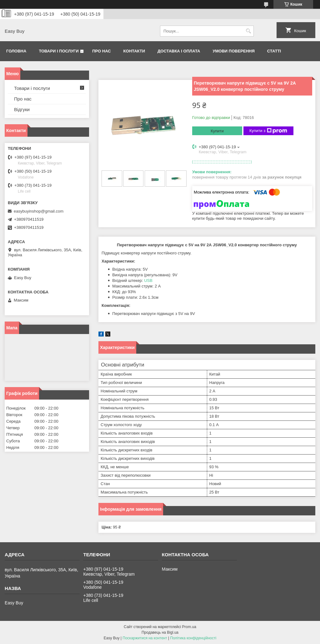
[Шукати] (248, 31)
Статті (274, 51)
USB (148, 280)
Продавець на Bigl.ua (160, 632)
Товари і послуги (59, 51)
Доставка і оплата (179, 51)
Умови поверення (233, 51)
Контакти (134, 51)
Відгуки (22, 109)
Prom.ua (189, 627)
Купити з (268, 131)
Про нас (101, 51)
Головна (16, 51)
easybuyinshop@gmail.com (39, 211)
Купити (217, 131)
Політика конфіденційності (193, 638)
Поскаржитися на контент (145, 638)
